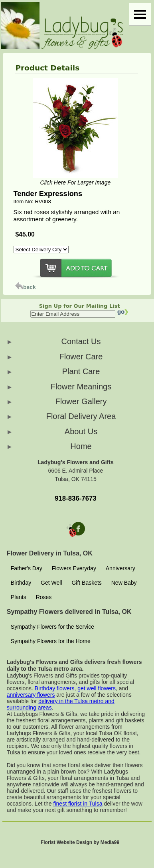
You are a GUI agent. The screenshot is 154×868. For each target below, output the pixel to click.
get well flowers (97, 688)
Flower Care (81, 357)
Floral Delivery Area (81, 416)
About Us (81, 431)
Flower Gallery (81, 401)
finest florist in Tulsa (78, 804)
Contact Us (81, 341)
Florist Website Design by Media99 (80, 842)
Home (81, 446)
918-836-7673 (76, 498)
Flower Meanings (81, 387)
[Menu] (140, 14)
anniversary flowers (31, 695)
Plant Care (81, 371)
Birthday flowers (55, 688)
